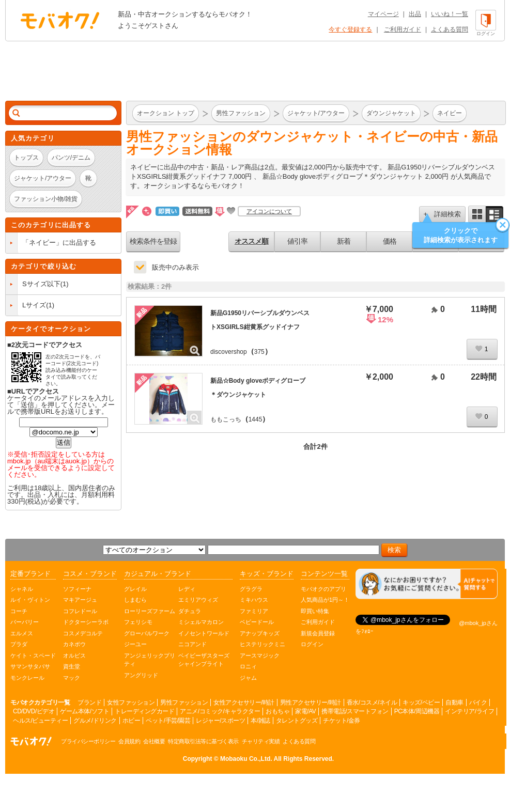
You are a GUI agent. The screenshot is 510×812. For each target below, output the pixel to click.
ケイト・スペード (33, 655)
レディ (187, 589)
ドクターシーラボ (86, 622)
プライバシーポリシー (88, 741)
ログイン (312, 644)
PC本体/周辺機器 (417, 711)
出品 (415, 14)
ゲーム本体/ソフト (84, 711)
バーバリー (25, 622)
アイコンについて (269, 211)
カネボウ (74, 644)
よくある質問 (450, 29)
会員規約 (129, 741)
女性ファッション (131, 702)
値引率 (297, 241)
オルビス (74, 655)
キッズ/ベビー (421, 702)
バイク (478, 702)
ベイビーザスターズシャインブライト (204, 660)
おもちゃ (277, 711)
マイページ (383, 14)
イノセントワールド (204, 633)
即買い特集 (315, 611)
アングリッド (141, 675)
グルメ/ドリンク (95, 721)
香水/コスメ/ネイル (372, 702)
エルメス (22, 633)
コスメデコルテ (83, 633)
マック (72, 678)
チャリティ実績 (261, 741)
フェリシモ (138, 622)
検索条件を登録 (153, 241)
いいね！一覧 (450, 14)
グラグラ (251, 589)
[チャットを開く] (427, 584)
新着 (344, 241)
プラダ (19, 644)
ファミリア (254, 611)
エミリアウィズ (198, 600)
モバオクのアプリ (323, 589)
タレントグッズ (297, 721)
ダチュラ (190, 611)
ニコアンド (192, 644)
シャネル (22, 589)
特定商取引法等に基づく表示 (203, 741)
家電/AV (305, 711)
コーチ (19, 611)
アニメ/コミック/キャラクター (220, 711)
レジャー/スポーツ (220, 721)
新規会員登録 (318, 633)
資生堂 (72, 666)
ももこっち (226, 419)
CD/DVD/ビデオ (34, 711)
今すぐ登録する (350, 29)
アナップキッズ (260, 633)
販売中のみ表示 (175, 267)
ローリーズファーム (150, 611)
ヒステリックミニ (262, 644)
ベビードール (257, 622)
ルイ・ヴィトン (30, 600)
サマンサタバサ (30, 666)
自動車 (454, 702)
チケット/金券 (342, 721)
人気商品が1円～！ (325, 600)
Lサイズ (34, 305)
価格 (390, 241)
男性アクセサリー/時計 (311, 702)
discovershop (229, 352)
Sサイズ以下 (41, 284)
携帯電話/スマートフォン (355, 711)
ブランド (89, 702)
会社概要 (154, 741)
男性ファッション (184, 702)
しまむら (135, 600)
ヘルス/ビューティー (40, 721)
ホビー (132, 721)
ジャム (248, 678)
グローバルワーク (147, 633)
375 (259, 352)
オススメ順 (251, 241)
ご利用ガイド (403, 29)
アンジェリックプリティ (150, 660)
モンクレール (27, 678)
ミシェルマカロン (201, 622)
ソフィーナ (77, 589)
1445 (256, 419)
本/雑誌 (260, 721)
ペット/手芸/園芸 (168, 721)
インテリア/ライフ (469, 711)
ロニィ (248, 666)
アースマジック (260, 655)
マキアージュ (80, 600)
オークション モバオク (60, 20)
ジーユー (135, 644)
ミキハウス (254, 600)
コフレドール (80, 611)
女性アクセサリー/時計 (244, 702)
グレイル (135, 589)
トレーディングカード (144, 711)
